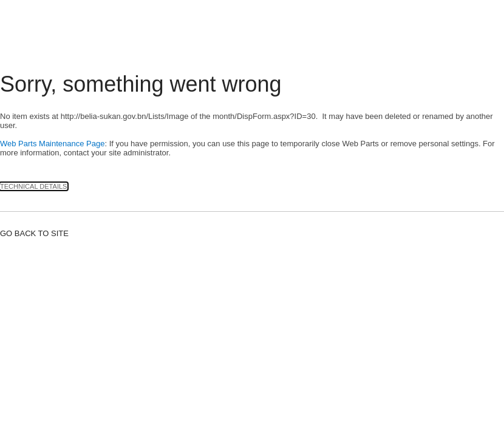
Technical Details (34, 186)
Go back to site (34, 233)
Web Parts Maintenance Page (52, 144)
